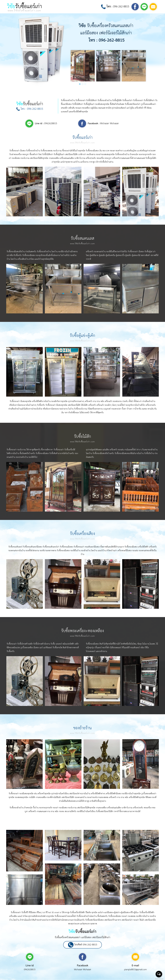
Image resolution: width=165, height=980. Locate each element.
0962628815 (46, 124)
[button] (80, 84)
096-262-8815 (115, 7)
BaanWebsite (159, 979)
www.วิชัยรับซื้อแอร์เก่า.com (82, 143)
